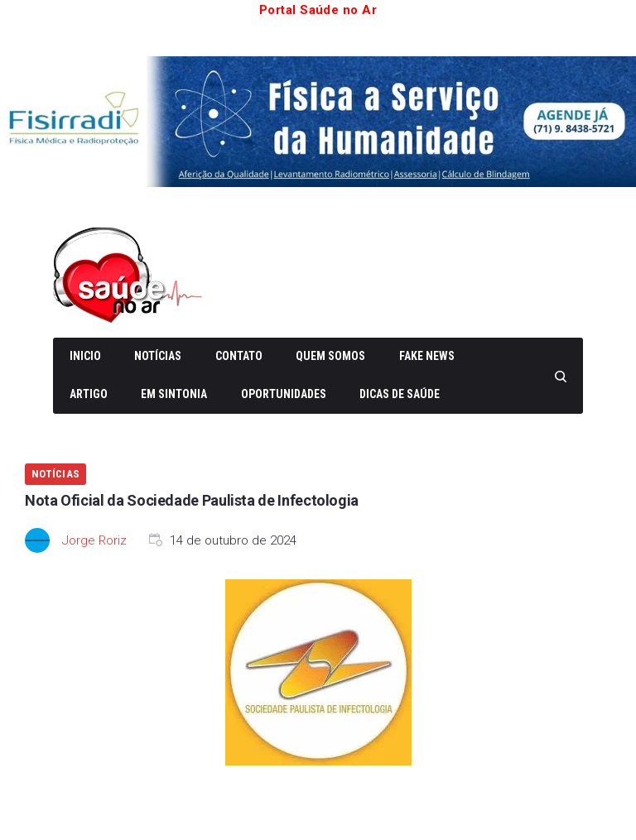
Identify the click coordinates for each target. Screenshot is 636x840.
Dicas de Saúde (400, 394)
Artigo (89, 394)
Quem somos (330, 356)
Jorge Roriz (94, 540)
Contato (239, 356)
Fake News (427, 356)
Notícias (158, 356)
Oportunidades (284, 394)
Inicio (85, 356)
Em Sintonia (174, 394)
